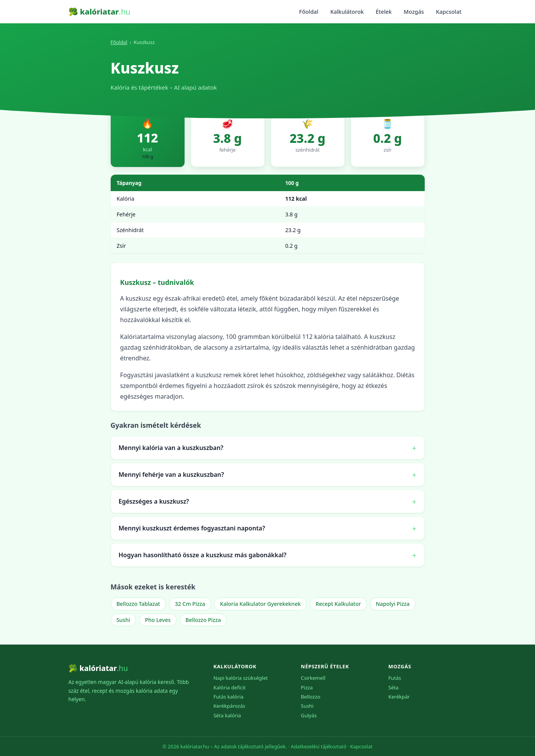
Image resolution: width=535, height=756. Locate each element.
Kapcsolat (449, 12)
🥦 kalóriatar (100, 12)
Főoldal (309, 12)
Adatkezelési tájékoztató (318, 746)
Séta (393, 687)
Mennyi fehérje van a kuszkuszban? (171, 475)
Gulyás (309, 715)
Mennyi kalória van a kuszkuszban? (171, 448)
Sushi (123, 620)
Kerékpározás (229, 706)
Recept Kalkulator (338, 604)
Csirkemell (313, 678)
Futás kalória (228, 697)
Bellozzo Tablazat (138, 604)
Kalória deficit (229, 687)
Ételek (384, 12)
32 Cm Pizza (190, 604)
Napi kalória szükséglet (241, 678)
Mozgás (414, 12)
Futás (395, 678)
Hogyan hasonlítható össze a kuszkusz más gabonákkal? (203, 555)
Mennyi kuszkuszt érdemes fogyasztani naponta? (192, 528)
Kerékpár (399, 697)
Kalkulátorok (347, 12)
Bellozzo (311, 697)
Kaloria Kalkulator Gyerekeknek (261, 604)
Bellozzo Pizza (203, 620)
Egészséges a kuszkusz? (154, 501)
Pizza (307, 687)
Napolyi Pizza (393, 604)
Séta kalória (227, 715)
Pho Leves (158, 620)
